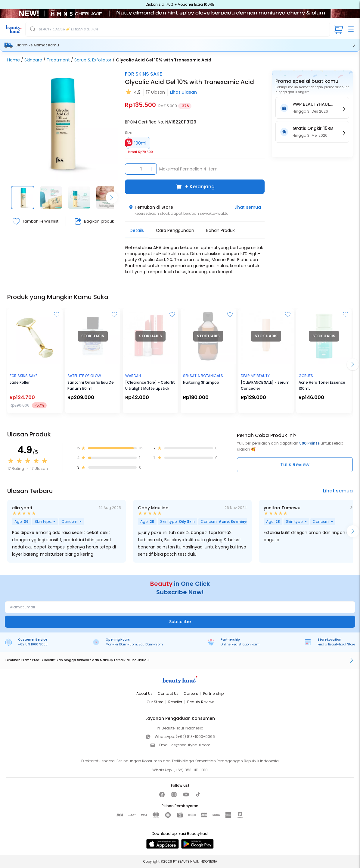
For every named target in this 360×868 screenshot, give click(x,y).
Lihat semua (248, 207)
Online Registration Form (240, 644)
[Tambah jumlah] (151, 169)
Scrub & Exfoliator (93, 60)
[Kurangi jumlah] (131, 169)
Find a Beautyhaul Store (336, 644)
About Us (144, 693)
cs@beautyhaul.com (191, 745)
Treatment (58, 60)
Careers (191, 693)
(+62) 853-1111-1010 (191, 770)
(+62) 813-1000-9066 (195, 737)
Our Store (155, 702)
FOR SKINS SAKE (143, 74)
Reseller (175, 702)
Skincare (33, 60)
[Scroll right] (112, 198)
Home (14, 60)
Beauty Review (200, 702)
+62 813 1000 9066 (33, 644)
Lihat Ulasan (183, 92)
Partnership (213, 693)
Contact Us (168, 693)
